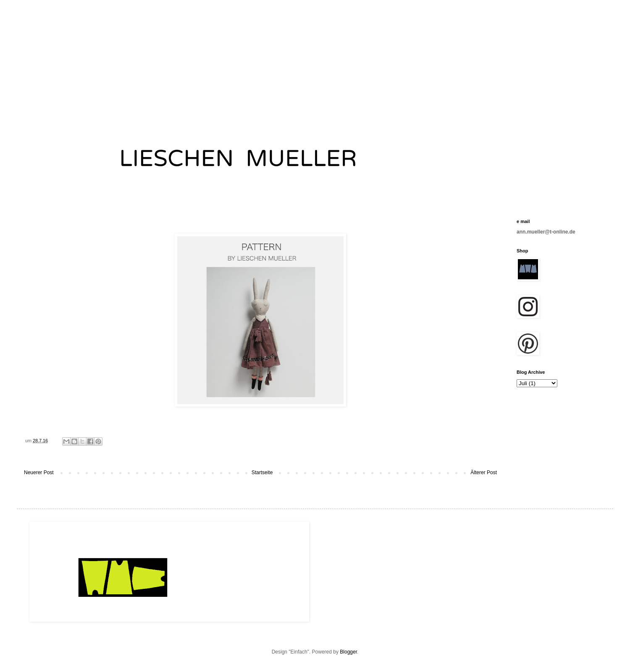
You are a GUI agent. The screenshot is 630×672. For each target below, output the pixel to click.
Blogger (348, 652)
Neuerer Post (39, 472)
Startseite (262, 472)
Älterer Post (484, 472)
